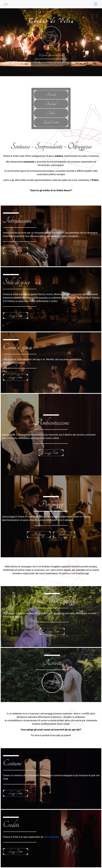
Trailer (51, 113)
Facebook (51, 104)
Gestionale (64, 534)
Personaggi (39, 534)
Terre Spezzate (51, 837)
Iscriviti (51, 95)
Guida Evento (51, 122)
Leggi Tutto (15, 251)
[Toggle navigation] (96, 4)
